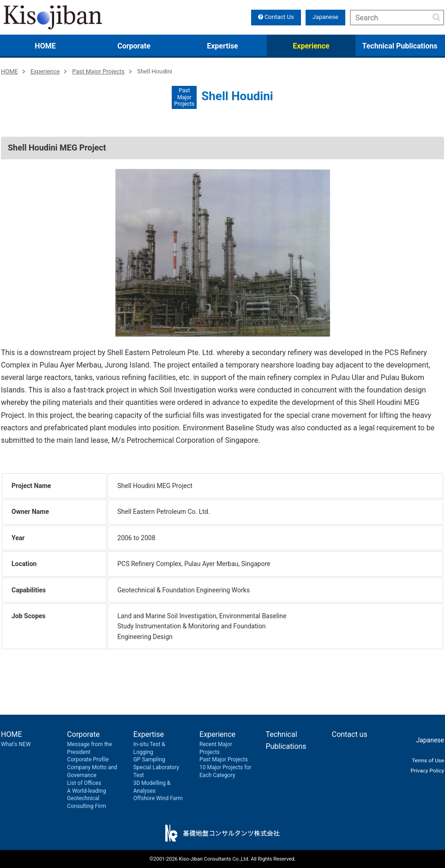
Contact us (350, 734)
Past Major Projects (98, 71)
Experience (311, 46)
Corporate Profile (88, 759)
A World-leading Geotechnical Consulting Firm (86, 799)
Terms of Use (425, 760)
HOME (45, 46)
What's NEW (16, 744)
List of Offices (84, 783)
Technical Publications (400, 46)
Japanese (325, 17)
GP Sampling (149, 759)
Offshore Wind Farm (158, 798)
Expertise (222, 46)
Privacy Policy (424, 770)
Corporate (134, 46)
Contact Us (276, 17)
